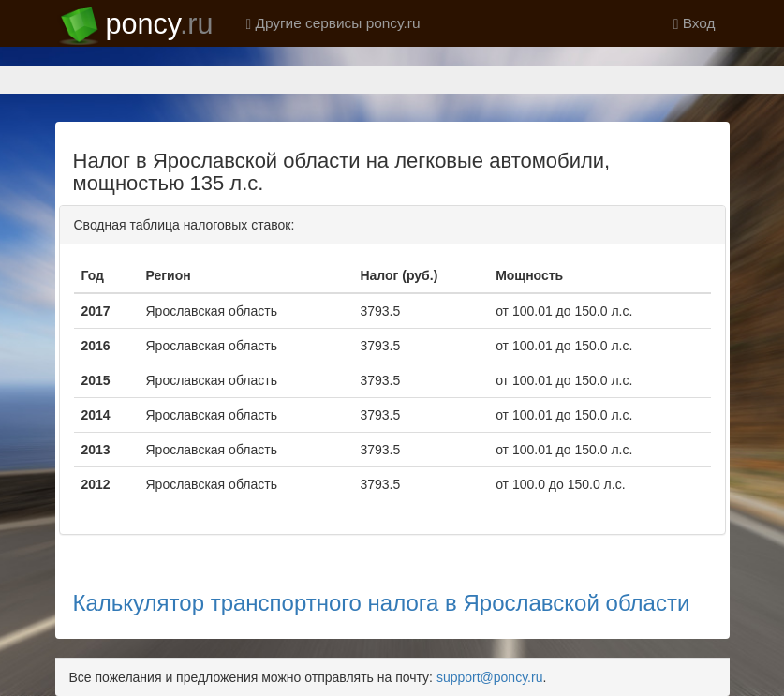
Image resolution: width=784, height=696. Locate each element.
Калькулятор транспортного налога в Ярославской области (382, 603)
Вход (695, 23)
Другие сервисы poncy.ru (333, 23)
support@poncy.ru (490, 677)
